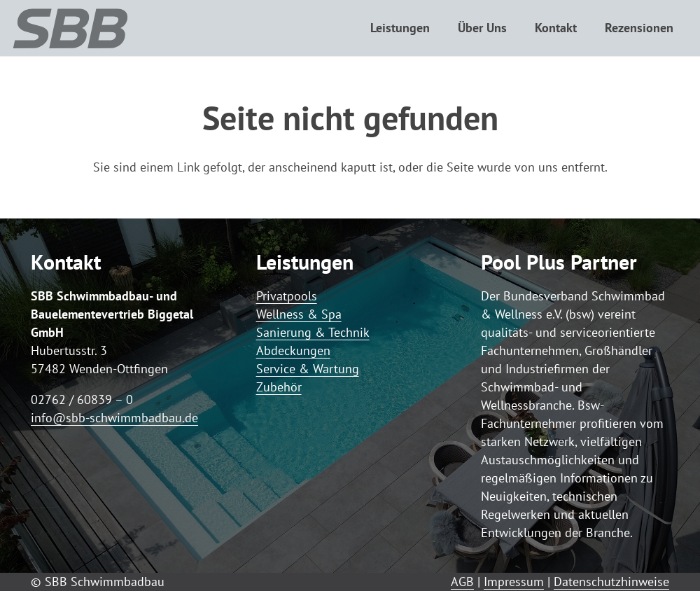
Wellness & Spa (299, 314)
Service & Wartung (308, 369)
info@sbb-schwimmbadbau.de (114, 418)
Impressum (514, 582)
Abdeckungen (293, 350)
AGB (462, 582)
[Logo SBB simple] (70, 28)
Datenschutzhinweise (611, 582)
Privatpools (287, 296)
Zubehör (279, 387)
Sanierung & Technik (313, 332)
